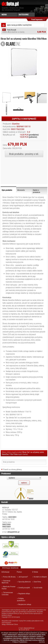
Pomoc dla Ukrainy (9, 577)
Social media (38, 588)
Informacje (5, 572)
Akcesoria (21, 190)
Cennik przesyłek (24, 588)
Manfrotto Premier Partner (9, 588)
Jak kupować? (23, 577)
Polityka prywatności (21, 600)
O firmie (35, 572)
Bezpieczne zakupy (25, 604)
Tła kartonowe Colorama (7, 594)
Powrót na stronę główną (12, 470)
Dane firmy (37, 582)
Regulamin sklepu (24, 594)
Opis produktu (7, 190)
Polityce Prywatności (20, 642)
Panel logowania (37, 19)
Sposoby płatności (25, 582)
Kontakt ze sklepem (40, 577)
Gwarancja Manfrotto (6, 582)
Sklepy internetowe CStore (10, 624)
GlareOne (16, 124)
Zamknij (42, 642)
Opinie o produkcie (37, 191)
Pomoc (19, 572)
